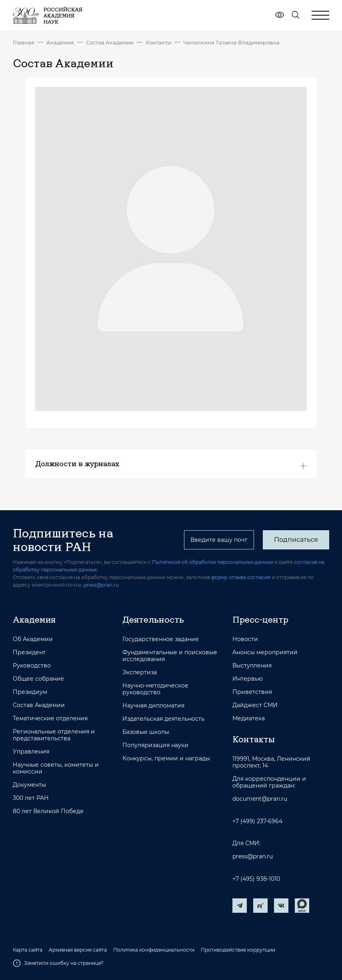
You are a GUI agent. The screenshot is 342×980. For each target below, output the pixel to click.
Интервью (248, 679)
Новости (245, 639)
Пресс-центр (260, 619)
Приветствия (252, 692)
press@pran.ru (101, 585)
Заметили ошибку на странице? (58, 963)
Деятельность (153, 619)
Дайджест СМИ (255, 705)
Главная (24, 42)
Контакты (158, 42)
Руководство (32, 666)
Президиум (30, 692)
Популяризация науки (155, 745)
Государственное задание (161, 639)
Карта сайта (28, 950)
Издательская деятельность (163, 719)
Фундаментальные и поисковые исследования (170, 656)
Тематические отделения (50, 718)
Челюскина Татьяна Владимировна (231, 42)
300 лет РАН (31, 798)
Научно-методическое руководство (155, 689)
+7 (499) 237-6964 (257, 821)
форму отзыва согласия (241, 577)
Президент (29, 652)
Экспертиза (140, 672)
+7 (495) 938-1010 (256, 879)
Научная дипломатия (153, 706)
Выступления (252, 666)
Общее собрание (38, 679)
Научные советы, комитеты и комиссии (56, 768)
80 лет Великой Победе (48, 811)
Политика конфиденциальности (154, 950)
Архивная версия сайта (78, 950)
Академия (60, 42)
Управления (31, 752)
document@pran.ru (260, 799)
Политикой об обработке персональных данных (213, 562)
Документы (29, 785)
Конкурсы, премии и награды (166, 759)
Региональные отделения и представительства (54, 735)
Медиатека (249, 718)
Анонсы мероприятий (265, 652)
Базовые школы (146, 732)
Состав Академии (110, 42)
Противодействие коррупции (238, 950)
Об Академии (33, 639)
